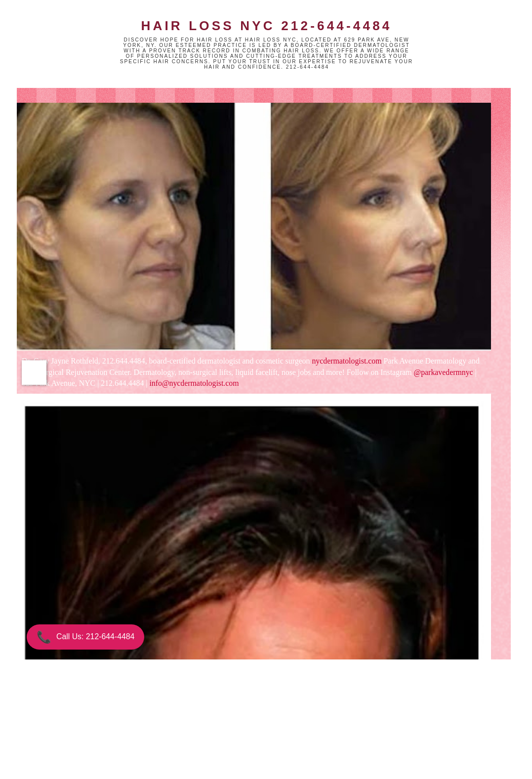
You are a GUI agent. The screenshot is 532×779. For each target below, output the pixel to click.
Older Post (292, 729)
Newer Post (118, 729)
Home (205, 729)
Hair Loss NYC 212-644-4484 (266, 26)
